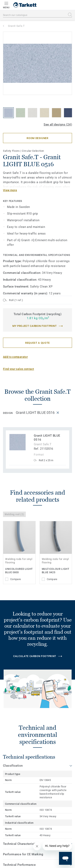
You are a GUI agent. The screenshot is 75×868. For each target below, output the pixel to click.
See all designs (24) (58, 125)
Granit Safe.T (16, 26)
